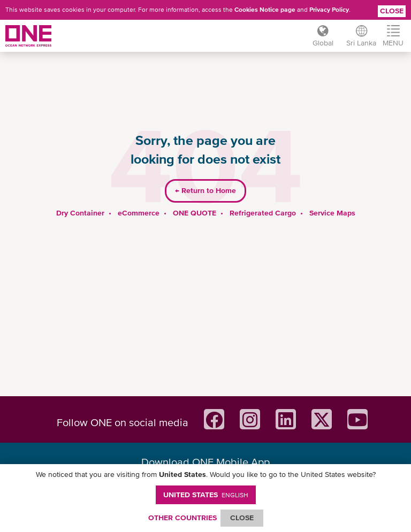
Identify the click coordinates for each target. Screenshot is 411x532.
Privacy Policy (329, 10)
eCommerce (139, 213)
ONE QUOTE (195, 213)
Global (323, 43)
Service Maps (332, 213)
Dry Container (80, 213)
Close (392, 11)
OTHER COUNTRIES (182, 518)
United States (206, 495)
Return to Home (205, 190)
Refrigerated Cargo (263, 213)
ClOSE (242, 518)
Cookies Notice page (265, 10)
